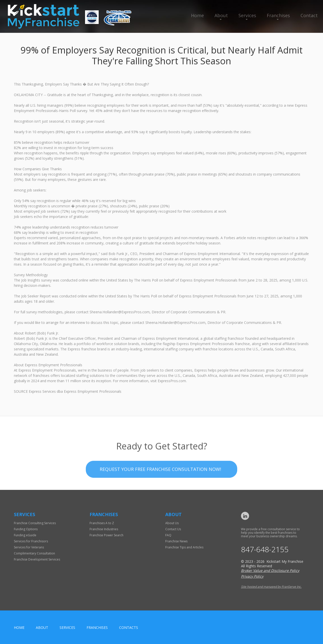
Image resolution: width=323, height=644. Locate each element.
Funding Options (26, 529)
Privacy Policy (252, 576)
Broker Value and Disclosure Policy (270, 570)
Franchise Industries (104, 529)
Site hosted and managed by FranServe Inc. (271, 587)
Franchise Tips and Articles (184, 547)
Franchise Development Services (37, 559)
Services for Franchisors (31, 541)
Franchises (278, 15)
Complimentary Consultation (34, 553)
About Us (172, 523)
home (19, 627)
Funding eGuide (25, 535)
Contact (309, 15)
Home (197, 15)
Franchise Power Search (106, 535)
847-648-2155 (265, 549)
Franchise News (176, 541)
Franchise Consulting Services (35, 523)
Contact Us (173, 529)
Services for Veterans (29, 547)
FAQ (168, 535)
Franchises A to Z (102, 523)
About (221, 15)
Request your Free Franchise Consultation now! (160, 486)
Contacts (129, 627)
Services (247, 15)
